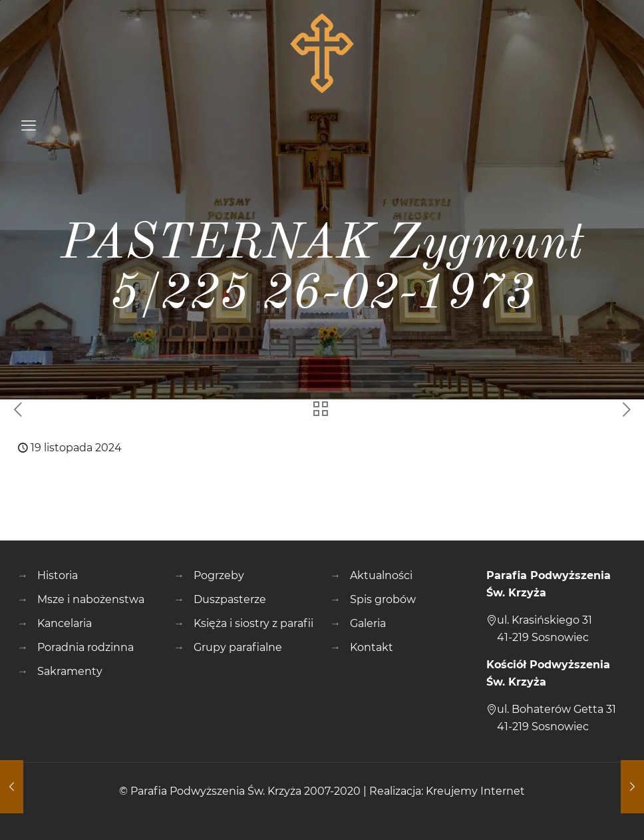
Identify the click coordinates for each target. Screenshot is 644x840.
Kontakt (372, 647)
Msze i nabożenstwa (91, 599)
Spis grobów (383, 599)
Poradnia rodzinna (85, 647)
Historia (58, 575)
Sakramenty (70, 671)
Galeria (368, 623)
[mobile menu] (29, 126)
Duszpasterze (230, 599)
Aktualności (381, 575)
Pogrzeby (219, 575)
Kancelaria (65, 623)
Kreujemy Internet (475, 791)
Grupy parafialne (238, 647)
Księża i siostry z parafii (253, 623)
